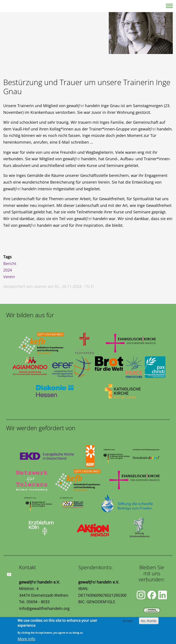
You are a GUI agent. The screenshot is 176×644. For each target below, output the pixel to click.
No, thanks (149, 621)
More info (26, 639)
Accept (128, 621)
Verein (9, 277)
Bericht (10, 263)
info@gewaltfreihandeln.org (44, 608)
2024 (8, 270)
